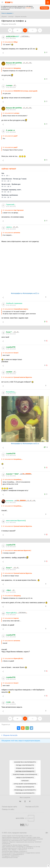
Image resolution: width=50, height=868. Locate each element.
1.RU (8, 702)
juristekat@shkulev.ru (18, 854)
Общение (4, 17)
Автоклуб (11, 17)
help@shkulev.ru (15, 856)
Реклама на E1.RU (32, 807)
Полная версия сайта (9, 807)
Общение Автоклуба (21, 17)
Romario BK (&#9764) (14, 63)
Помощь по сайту (8, 809)
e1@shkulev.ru (23, 851)
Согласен (44, 8)
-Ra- (9, 590)
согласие (28, 8)
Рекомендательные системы (10, 858)
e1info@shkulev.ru (7, 854)
